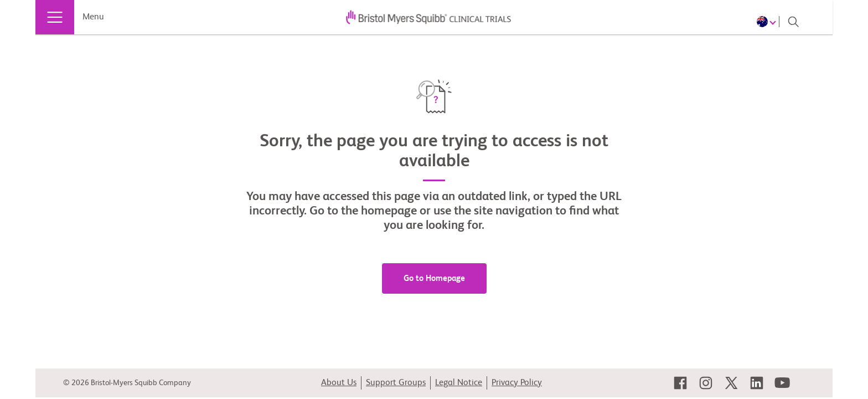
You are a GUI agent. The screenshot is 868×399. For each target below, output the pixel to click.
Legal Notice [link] (459, 383)
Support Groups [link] (396, 383)
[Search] (793, 22)
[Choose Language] (768, 22)
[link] (680, 383)
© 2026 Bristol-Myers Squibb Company (127, 383)
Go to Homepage (434, 278)
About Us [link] (339, 383)
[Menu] (55, 17)
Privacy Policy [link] (517, 383)
